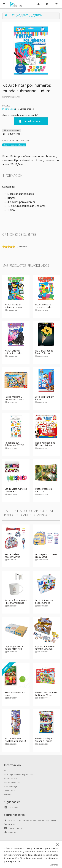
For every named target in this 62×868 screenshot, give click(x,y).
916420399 (12, 824)
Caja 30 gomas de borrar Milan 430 (14, 648)
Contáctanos (13, 832)
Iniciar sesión (9, 109)
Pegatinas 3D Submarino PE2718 (14, 444)
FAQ (6, 770)
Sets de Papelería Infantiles (25, 17)
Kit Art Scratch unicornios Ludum (14, 352)
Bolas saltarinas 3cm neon (15, 694)
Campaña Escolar (20, 15)
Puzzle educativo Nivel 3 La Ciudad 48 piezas (15, 741)
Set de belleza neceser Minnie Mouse (12, 557)
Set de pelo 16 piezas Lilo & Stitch (46, 556)
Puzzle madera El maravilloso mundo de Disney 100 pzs (15, 399)
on (4, 247)
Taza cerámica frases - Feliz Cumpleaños (16, 602)
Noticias (7, 795)
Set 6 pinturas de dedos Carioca (44, 602)
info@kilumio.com (16, 828)
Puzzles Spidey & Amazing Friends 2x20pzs (44, 741)
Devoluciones (10, 790)
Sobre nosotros (10, 778)
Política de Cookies (12, 782)
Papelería (37, 15)
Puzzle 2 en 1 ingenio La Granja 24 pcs (46, 694)
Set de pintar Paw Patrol (44, 398)
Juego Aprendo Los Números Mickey (45, 444)
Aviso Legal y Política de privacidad (19, 774)
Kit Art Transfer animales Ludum (13, 306)
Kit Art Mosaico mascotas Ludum (44, 306)
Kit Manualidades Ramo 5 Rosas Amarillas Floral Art (45, 353)
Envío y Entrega (10, 786)
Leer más (54, 865)
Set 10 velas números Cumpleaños (16, 490)
